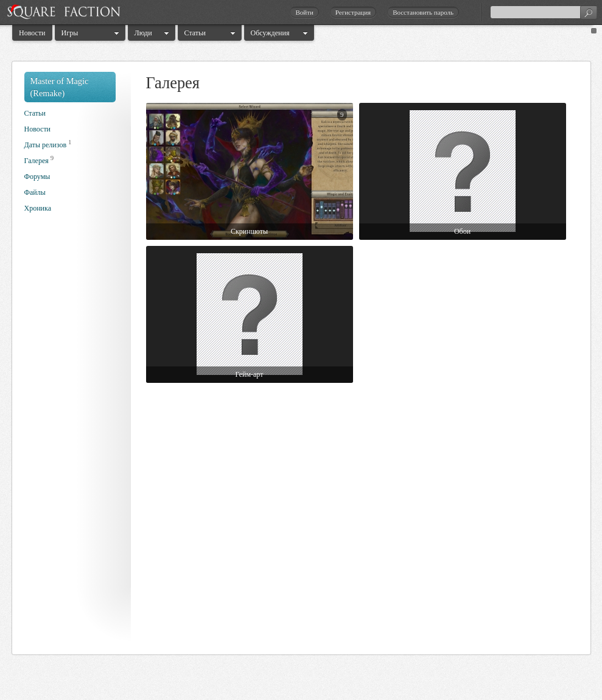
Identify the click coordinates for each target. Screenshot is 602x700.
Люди (143, 33)
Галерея (37, 161)
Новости (32, 33)
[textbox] (544, 12)
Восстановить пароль (423, 12)
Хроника (38, 208)
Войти (304, 12)
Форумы (37, 177)
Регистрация (353, 12)
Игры (70, 33)
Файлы (35, 192)
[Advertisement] (73, 437)
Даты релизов (46, 145)
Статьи (195, 33)
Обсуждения (270, 33)
